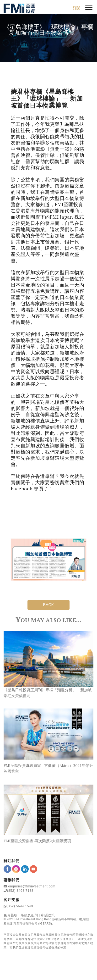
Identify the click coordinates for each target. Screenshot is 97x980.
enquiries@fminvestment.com (32, 886)
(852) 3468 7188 (20, 891)
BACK (48, 605)
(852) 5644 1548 (20, 906)
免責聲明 (11, 915)
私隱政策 (48, 915)
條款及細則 (29, 915)
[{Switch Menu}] (89, 7)
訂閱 (76, 8)
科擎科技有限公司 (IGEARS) (33, 924)
